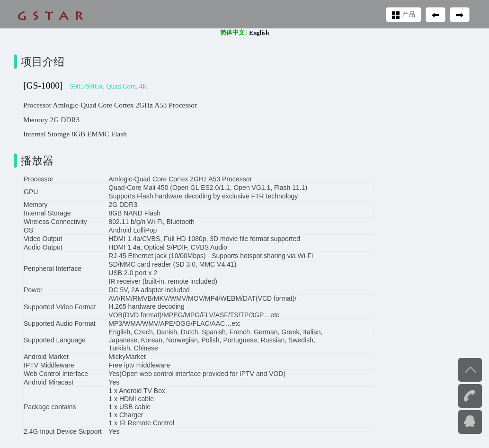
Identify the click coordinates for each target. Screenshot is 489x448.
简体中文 (232, 32)
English (259, 32)
